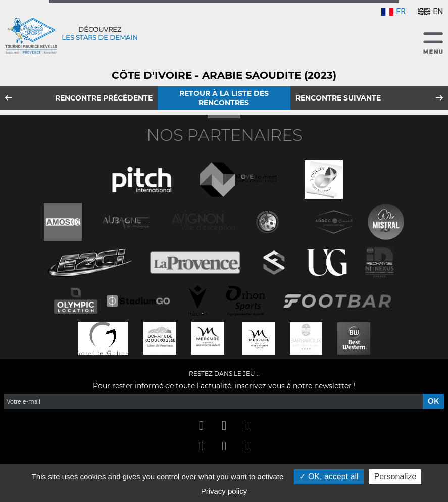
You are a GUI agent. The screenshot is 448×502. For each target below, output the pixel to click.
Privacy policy (224, 491)
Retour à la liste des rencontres (224, 98)
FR (393, 11)
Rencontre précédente (104, 98)
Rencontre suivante (338, 98)
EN (431, 11)
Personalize (395, 476)
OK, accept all (329, 476)
